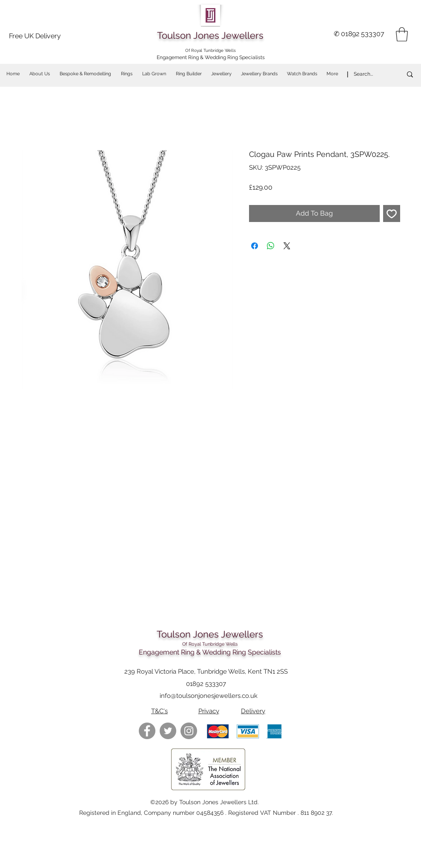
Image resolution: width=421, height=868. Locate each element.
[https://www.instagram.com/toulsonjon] (189, 731)
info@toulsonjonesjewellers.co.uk (209, 696)
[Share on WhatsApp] (271, 246)
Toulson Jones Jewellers (210, 35)
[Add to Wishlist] (392, 213)
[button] (402, 34)
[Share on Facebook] (255, 246)
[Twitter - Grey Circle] (168, 731)
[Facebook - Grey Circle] (147, 731)
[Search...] (369, 74)
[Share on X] (287, 246)
